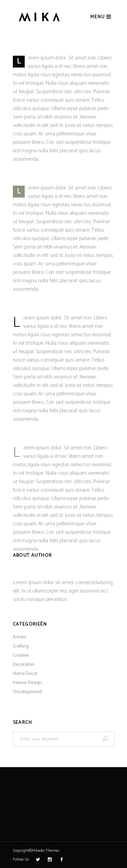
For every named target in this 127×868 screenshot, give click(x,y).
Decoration (24, 665)
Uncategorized (27, 692)
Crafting (21, 646)
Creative (21, 655)
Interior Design (27, 683)
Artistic (20, 637)
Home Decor (25, 674)
